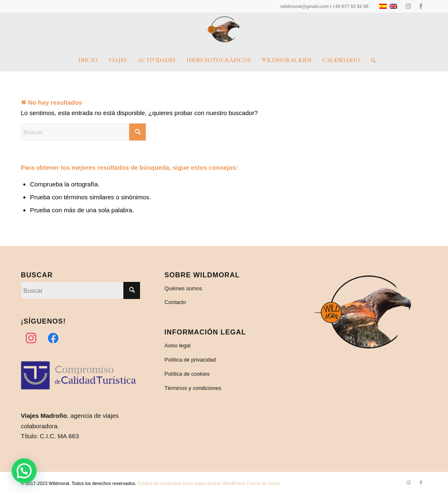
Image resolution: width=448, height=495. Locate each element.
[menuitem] (88, 60)
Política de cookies (187, 374)
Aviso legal (178, 345)
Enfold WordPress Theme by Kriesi (244, 483)
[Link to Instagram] (408, 6)
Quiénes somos (183, 288)
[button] (24, 471)
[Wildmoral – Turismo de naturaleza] (224, 31)
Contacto (175, 302)
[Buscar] (370, 60)
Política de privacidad (190, 360)
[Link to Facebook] (421, 6)
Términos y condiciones (193, 388)
